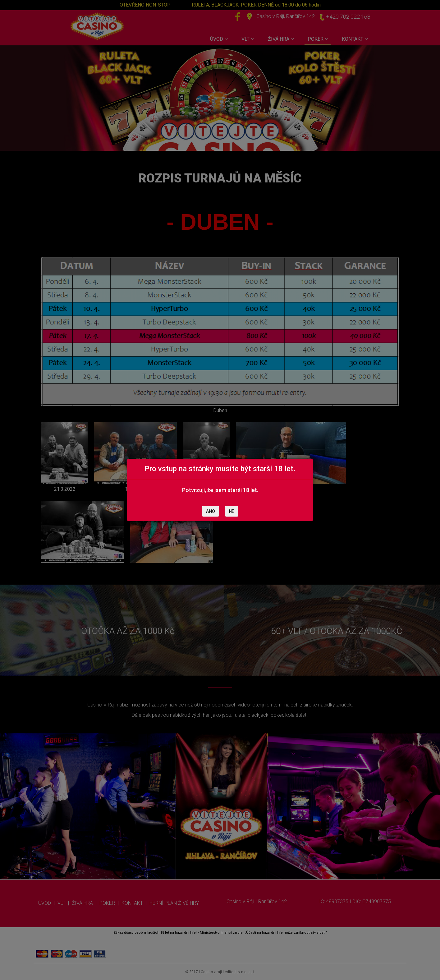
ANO (211, 511)
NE (232, 511)
